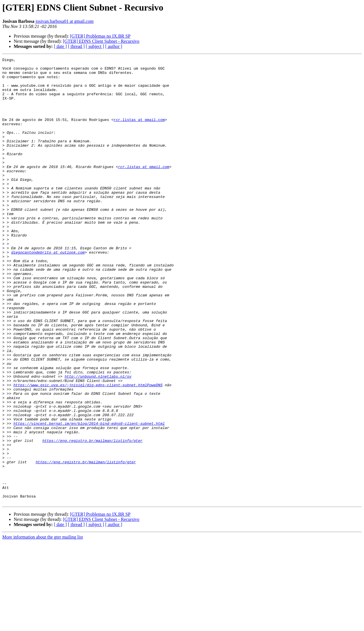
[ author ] (114, 46)
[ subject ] (95, 46)
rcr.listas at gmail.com (139, 132)
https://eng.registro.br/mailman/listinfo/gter (92, 517)
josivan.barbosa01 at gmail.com (64, 21)
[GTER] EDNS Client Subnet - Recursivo (101, 41)
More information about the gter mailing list (43, 626)
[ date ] (60, 46)
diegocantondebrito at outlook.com (48, 292)
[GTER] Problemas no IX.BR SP (100, 36)
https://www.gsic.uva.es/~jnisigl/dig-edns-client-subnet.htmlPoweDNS (88, 451)
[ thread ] (76, 46)
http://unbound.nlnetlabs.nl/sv (98, 440)
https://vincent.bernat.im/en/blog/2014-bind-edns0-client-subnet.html (89, 497)
